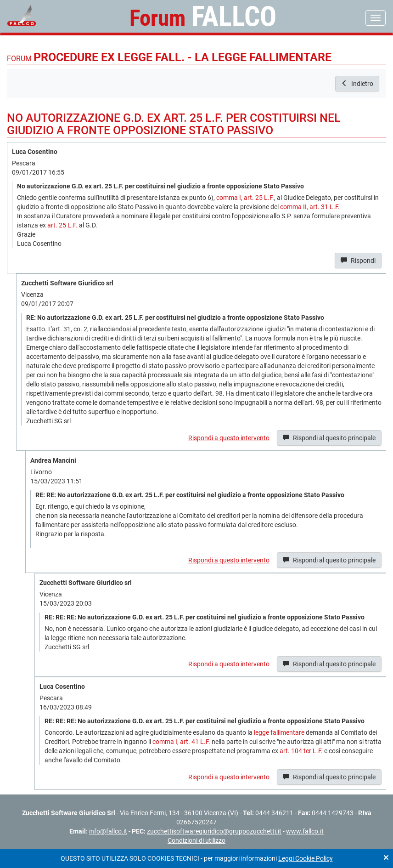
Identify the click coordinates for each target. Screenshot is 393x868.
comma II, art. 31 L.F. (310, 207)
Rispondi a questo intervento (229, 438)
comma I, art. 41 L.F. (181, 742)
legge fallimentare (279, 732)
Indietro (357, 84)
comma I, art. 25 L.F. (245, 198)
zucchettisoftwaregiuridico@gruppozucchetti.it (214, 831)
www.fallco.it (305, 831)
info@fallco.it (108, 831)
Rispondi (358, 261)
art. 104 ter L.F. (301, 751)
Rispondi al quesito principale (329, 438)
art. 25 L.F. (62, 225)
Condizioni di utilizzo (196, 840)
